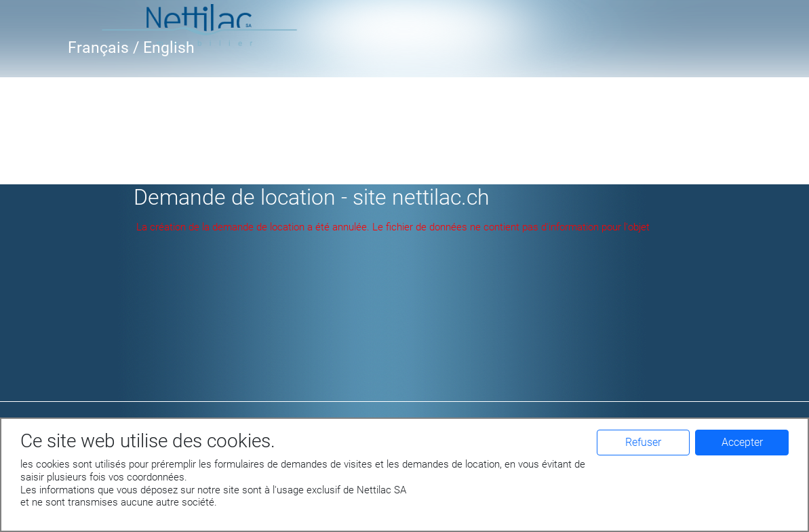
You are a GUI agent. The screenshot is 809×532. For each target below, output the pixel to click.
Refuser (643, 442)
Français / (105, 47)
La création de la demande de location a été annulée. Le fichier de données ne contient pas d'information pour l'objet (393, 227)
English (169, 47)
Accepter (742, 442)
